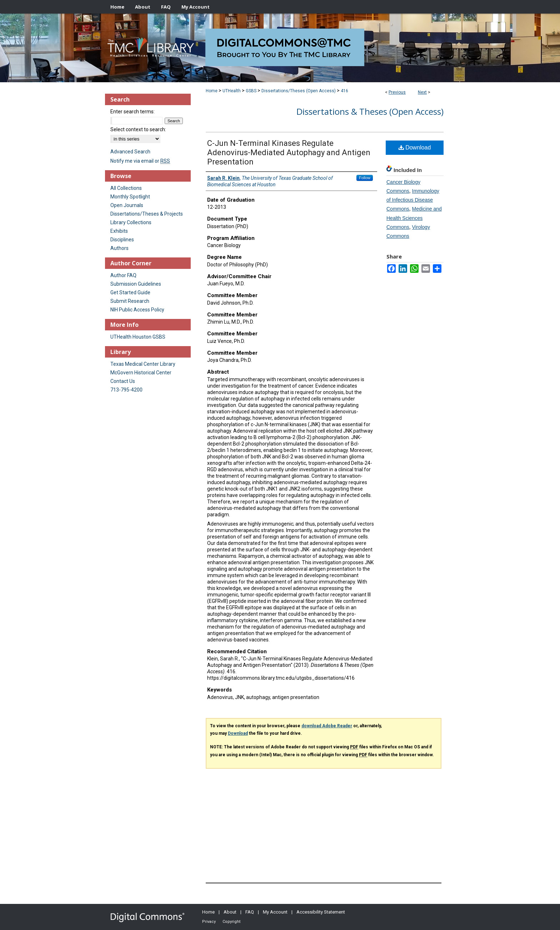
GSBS (251, 91)
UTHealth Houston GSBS (138, 337)
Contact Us (123, 381)
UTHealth (232, 91)
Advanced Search (130, 152)
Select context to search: (138, 129)
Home (212, 91)
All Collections (126, 188)
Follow (365, 178)
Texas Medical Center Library (143, 364)
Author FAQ (123, 275)
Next (422, 92)
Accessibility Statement (321, 912)
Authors (119, 248)
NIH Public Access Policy (137, 310)
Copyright (231, 922)
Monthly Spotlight (130, 197)
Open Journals (127, 205)
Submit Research (130, 301)
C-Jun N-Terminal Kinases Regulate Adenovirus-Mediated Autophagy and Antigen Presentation (289, 152)
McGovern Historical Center (141, 373)
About (230, 912)
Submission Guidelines (136, 284)
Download (415, 147)
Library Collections (131, 222)
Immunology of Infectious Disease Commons (413, 200)
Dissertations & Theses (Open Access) (370, 111)
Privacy (209, 922)
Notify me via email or (140, 161)
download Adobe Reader (327, 726)
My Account (275, 912)
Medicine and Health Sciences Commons (414, 218)
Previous (397, 92)
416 (344, 91)
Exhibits (119, 231)
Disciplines (122, 240)
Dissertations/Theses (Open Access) (299, 91)
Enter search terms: (132, 112)
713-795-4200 (126, 390)
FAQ (250, 912)
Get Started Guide (130, 292)
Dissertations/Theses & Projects (147, 214)
